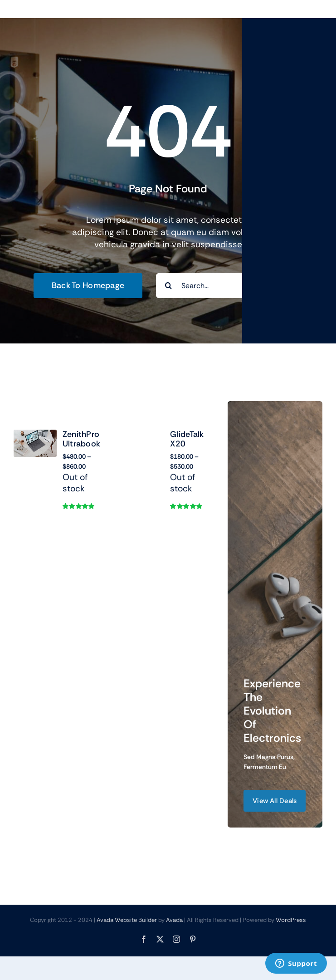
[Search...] (229, 286)
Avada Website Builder (127, 920)
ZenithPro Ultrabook (81, 439)
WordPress (291, 920)
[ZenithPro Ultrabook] (35, 436)
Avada (174, 920)
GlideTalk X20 (187, 448)
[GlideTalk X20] (143, 444)
